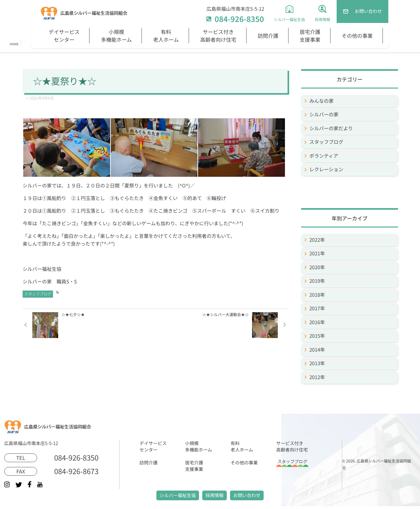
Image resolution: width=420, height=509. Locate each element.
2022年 (317, 240)
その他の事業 (357, 36)
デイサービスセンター (64, 36)
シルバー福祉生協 (178, 495)
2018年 (317, 295)
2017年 (317, 308)
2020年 (317, 267)
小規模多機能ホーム (116, 36)
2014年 (317, 350)
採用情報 (215, 495)
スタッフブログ (38, 294)
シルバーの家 (324, 115)
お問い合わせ (247, 495)
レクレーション (326, 170)
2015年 (317, 336)
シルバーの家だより (331, 128)
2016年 (317, 322)
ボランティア (324, 156)
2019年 (317, 281)
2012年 (317, 377)
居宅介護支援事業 (310, 36)
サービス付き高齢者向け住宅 (218, 36)
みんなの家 (322, 101)
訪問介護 (268, 36)
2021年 (317, 254)
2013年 (317, 363)
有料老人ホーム (166, 36)
